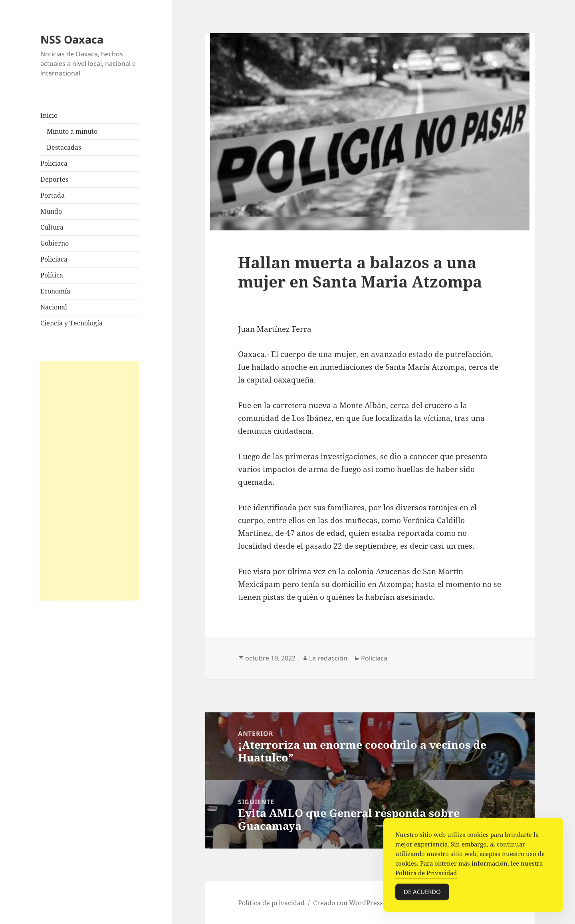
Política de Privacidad (426, 874)
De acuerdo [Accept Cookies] (422, 893)
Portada (53, 195)
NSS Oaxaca (72, 39)
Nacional (54, 307)
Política (52, 275)
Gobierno (55, 243)
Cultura (52, 227)
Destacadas (64, 147)
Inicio (49, 115)
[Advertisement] (90, 481)
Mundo (51, 211)
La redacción (328, 658)
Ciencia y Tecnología (71, 323)
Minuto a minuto (72, 131)
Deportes (54, 179)
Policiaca (54, 163)
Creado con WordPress (348, 903)
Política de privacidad (271, 903)
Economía (55, 291)
